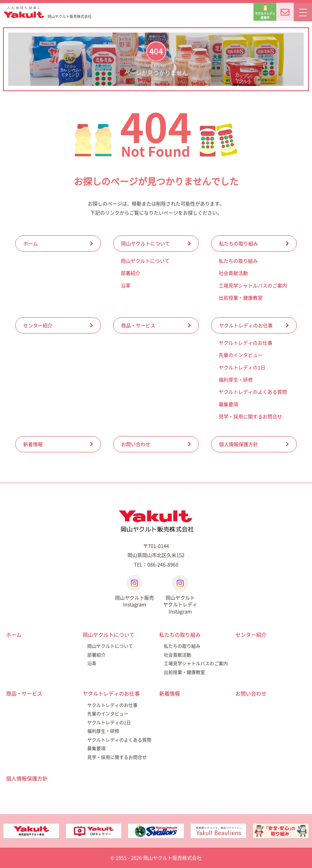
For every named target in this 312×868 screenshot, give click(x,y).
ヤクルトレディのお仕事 (246, 325)
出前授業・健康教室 (241, 298)
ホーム (30, 243)
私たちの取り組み (238, 243)
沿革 (126, 285)
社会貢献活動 (233, 273)
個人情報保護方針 (238, 444)
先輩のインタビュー (241, 355)
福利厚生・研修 (236, 379)
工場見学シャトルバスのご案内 (253, 285)
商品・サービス (138, 325)
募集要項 (228, 404)
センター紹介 (38, 325)
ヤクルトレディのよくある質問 (253, 392)
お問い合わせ (136, 444)
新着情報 (33, 444)
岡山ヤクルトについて (145, 243)
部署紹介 (131, 273)
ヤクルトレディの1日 (242, 367)
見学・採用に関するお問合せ (250, 416)
